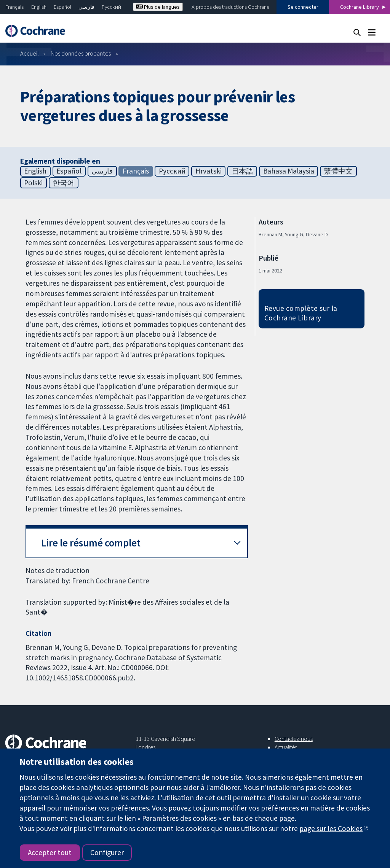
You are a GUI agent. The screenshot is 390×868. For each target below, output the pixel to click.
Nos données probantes (81, 53)
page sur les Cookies (331, 828)
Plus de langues (158, 7)
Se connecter (303, 7)
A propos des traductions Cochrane (230, 7)
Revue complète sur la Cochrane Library (301, 313)
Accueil (30, 53)
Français (14, 7)
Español (62, 7)
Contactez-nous (294, 739)
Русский (111, 7)
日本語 (242, 171)
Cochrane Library (360, 7)
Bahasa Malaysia (289, 171)
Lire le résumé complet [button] (91, 543)
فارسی (86, 7)
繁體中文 (338, 171)
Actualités (286, 747)
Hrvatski (209, 171)
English (39, 7)
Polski (33, 183)
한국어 (63, 183)
